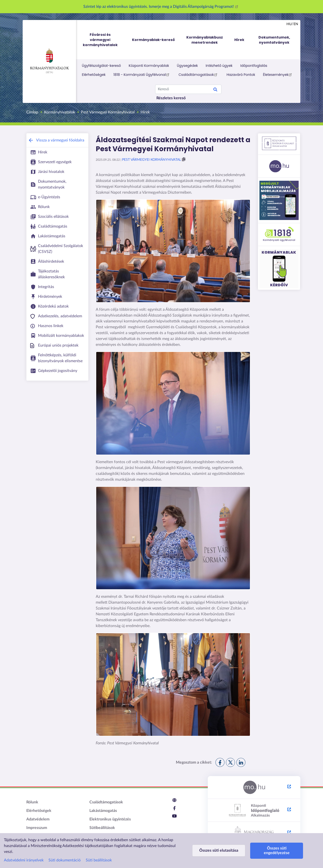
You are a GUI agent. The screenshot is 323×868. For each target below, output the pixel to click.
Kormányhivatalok (49, 59)
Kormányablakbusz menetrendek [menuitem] (205, 40)
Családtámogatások (199, 74)
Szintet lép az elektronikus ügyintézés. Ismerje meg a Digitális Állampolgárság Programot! (161, 7)
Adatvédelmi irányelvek (24, 860)
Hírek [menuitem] (239, 40)
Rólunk (32, 802)
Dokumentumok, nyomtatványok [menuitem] (274, 40)
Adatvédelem (38, 819)
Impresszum (37, 828)
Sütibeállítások (102, 828)
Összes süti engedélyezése (277, 851)
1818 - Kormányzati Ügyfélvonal (142, 74)
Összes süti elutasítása (219, 850)
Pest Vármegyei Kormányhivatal (108, 112)
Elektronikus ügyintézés (110, 819)
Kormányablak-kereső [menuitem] (153, 40)
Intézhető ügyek (219, 66)
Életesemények (278, 74)
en (296, 24)
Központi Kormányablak (149, 66)
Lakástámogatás (103, 811)
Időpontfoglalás (254, 66)
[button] (184, 160)
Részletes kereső (171, 98)
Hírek (145, 112)
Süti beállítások (99, 860)
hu (289, 24)
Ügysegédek (187, 66)
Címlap (32, 112)
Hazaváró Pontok (241, 75)
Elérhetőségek (94, 75)
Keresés (215, 90)
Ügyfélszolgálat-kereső (101, 66)
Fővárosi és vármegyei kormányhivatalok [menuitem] (105, 40)
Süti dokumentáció (65, 860)
